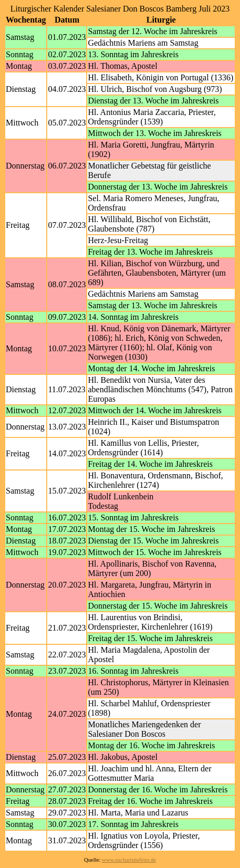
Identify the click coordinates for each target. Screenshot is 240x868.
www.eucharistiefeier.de (129, 860)
